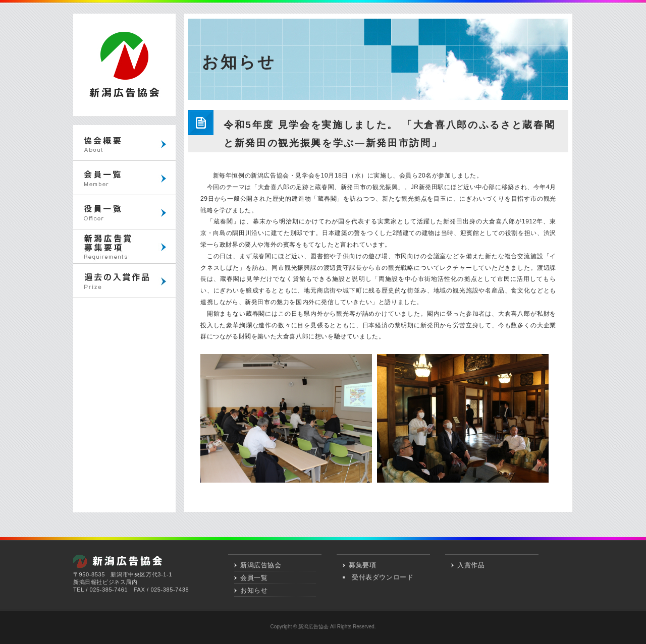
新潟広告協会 (261, 565)
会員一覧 (254, 578)
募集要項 (362, 565)
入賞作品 (471, 565)
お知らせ (254, 590)
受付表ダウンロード (383, 577)
